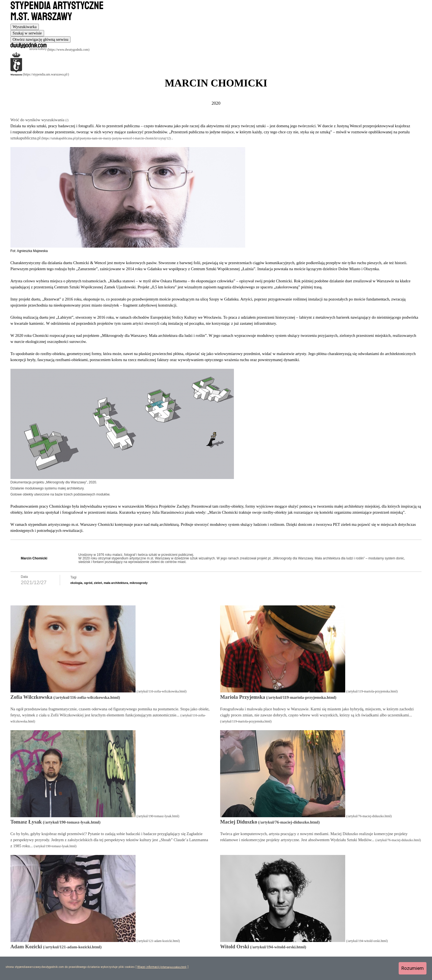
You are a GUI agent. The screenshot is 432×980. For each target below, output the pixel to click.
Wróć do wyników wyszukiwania (38, 120)
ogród (88, 583)
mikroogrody (139, 583)
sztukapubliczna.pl (25, 138)
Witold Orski (235, 947)
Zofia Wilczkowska (31, 697)
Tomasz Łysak (26, 822)
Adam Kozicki (26, 947)
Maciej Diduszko (239, 822)
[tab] (25, 27)
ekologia (76, 583)
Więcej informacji (148, 967)
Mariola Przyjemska (243, 697)
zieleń (98, 583)
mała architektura (116, 583)
